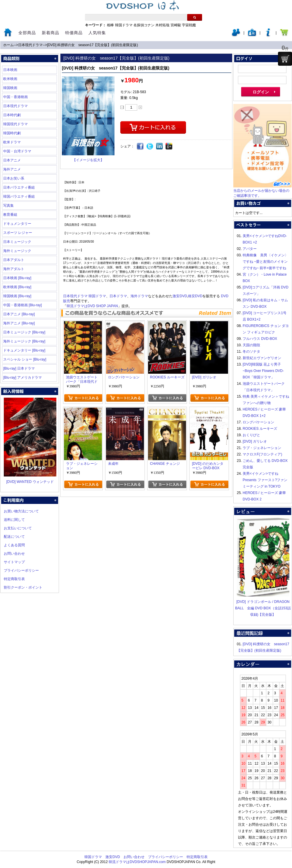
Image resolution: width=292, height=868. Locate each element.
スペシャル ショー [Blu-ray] (25, 359)
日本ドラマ (118, 296)
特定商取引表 (14, 579)
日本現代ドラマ (30, 45)
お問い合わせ (14, 554)
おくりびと (251, 435)
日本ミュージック (17, 242)
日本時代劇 (12, 115)
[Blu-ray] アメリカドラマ (22, 378)
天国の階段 (251, 345)
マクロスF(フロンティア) (262, 454)
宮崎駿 (176, 25)
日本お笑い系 (14, 178)
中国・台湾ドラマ (17, 151)
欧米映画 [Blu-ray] (17, 287)
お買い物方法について (21, 511)
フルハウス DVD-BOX (260, 339)
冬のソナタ (251, 352)
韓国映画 (10, 88)
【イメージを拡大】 (88, 160)
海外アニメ (12, 169)
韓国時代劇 (12, 133)
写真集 (8, 206)
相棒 (110, 25)
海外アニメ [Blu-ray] (19, 323)
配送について (14, 537)
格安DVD (195, 296)
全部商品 (27, 33)
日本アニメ (12, 160)
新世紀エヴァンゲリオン (262, 358)
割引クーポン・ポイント (23, 587)
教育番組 (10, 215)
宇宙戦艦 (189, 25)
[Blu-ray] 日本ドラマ (19, 368)
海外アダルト (14, 269)
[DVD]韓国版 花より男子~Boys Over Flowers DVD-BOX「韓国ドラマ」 (263, 371)
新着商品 (51, 33)
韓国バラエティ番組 (19, 196)
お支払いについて (18, 528)
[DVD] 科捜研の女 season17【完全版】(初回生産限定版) (92, 45)
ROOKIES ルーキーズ (260, 429)
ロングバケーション (258, 422)
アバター (250, 249)
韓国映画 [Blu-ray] (17, 296)
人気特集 (97, 33)
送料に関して (14, 520)
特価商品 (74, 33)
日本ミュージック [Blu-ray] (24, 332)
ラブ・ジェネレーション (262, 448)
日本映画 (10, 70)
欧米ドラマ (12, 142)
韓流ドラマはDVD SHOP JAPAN (92, 306)
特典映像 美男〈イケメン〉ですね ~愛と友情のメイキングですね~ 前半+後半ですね (265, 262)
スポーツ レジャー (18, 233)
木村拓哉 (162, 25)
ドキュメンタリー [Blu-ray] (24, 350)
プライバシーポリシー (21, 570)
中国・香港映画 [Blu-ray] (22, 305)
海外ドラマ (139, 296)
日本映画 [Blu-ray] (17, 278)
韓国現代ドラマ (15, 124)
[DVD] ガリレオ (255, 441)
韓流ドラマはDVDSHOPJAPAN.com (137, 862)
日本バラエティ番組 (19, 187)
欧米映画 (10, 79)
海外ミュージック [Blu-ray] (24, 341)
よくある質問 (14, 545)
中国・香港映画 (15, 97)
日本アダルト (14, 260)
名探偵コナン (144, 25)
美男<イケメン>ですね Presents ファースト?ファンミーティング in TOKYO (265, 480)
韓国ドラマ (124, 25)
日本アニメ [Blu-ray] (19, 314)
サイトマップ (14, 562)
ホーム (8, 45)
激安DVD (180, 296)
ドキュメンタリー (17, 224)
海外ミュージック (17, 251)
